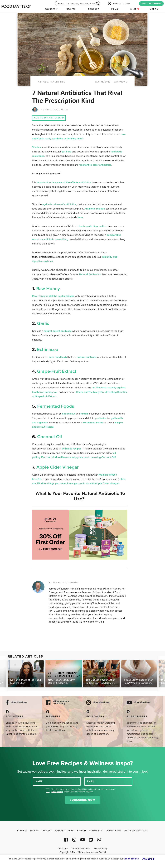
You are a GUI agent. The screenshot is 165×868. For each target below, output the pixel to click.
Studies (36, 147)
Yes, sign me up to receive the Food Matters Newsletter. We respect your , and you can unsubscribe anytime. (83, 790)
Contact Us (96, 831)
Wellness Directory (136, 831)
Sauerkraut (69, 414)
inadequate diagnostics (93, 226)
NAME (39, 781)
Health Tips (58, 82)
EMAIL (91, 781)
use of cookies (131, 859)
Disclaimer (63, 849)
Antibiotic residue (95, 209)
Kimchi (84, 414)
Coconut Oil (50, 437)
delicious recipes (72, 449)
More (153, 9)
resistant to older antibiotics (95, 165)
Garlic (43, 323)
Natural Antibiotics (90, 274)
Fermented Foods (56, 406)
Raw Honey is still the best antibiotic (53, 296)
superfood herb (58, 357)
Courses (50, 9)
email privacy (57, 792)
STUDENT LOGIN (119, 4)
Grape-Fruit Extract (57, 371)
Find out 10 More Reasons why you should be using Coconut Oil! (79, 457)
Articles (60, 831)
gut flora (66, 152)
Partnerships (114, 831)
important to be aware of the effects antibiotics (64, 182)
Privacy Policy (101, 849)
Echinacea (48, 350)
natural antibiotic (87, 357)
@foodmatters (19, 702)
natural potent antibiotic (58, 331)
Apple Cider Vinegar (58, 467)
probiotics (101, 418)
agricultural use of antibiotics (59, 204)
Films (115, 9)
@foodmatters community (61, 702)
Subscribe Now (83, 800)
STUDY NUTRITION (151, 3)
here (80, 217)
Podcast (94, 9)
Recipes (71, 9)
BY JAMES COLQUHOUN (63, 583)
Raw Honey (47, 289)
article (43, 82)
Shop (135, 9)
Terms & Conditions (81, 849)
